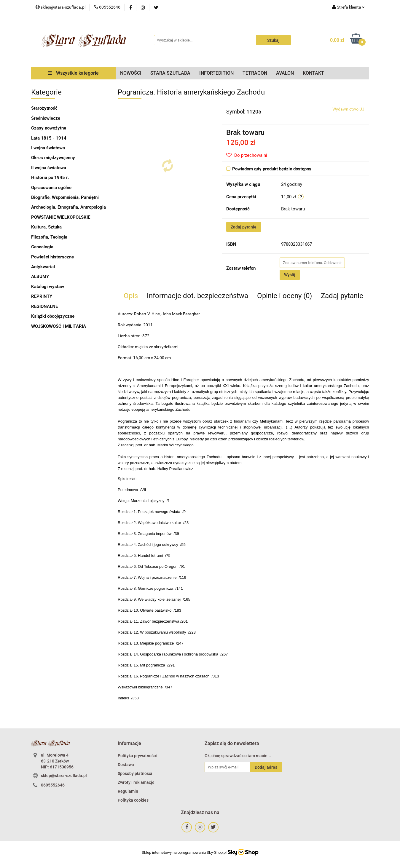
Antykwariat (43, 267)
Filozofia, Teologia (49, 237)
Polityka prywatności (137, 756)
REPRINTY (42, 296)
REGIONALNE (44, 306)
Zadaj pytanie (244, 227)
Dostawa (126, 765)
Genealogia (42, 247)
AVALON (285, 73)
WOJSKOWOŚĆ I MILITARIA (59, 326)
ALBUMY (40, 276)
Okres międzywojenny (53, 158)
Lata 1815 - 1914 (49, 138)
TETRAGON (255, 73)
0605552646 (53, 785)
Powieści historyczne (52, 257)
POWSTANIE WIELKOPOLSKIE (61, 217)
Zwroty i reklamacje (136, 782)
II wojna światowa (49, 168)
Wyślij (290, 275)
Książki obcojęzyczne (53, 316)
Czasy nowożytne (49, 128)
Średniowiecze (46, 118)
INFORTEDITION (216, 73)
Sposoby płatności (135, 773)
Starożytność (44, 108)
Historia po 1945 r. (50, 178)
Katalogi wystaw (48, 287)
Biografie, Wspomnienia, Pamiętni (65, 197)
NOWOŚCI (131, 73)
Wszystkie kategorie (73, 73)
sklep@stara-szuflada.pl (64, 776)
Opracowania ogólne (51, 188)
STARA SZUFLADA (170, 73)
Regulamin (128, 791)
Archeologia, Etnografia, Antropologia (68, 207)
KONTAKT (313, 73)
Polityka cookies (133, 800)
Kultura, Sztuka (46, 227)
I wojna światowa (48, 148)
